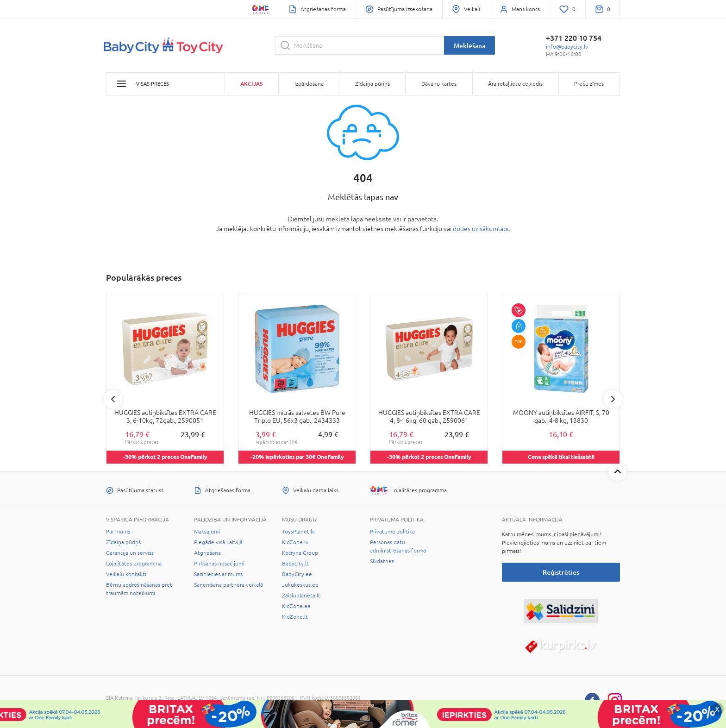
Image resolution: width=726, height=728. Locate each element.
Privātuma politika (392, 532)
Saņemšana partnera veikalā (228, 585)
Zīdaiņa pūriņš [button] (372, 84)
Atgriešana (207, 553)
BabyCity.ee (297, 574)
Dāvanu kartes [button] (439, 84)
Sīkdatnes (382, 561)
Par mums (118, 532)
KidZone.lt (295, 617)
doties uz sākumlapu (482, 229)
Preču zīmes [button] (589, 84)
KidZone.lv (295, 542)
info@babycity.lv (567, 47)
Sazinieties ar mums (218, 574)
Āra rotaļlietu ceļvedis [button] (515, 84)
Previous (113, 399)
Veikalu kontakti (126, 574)
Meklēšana (469, 46)
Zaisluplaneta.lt (301, 596)
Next (613, 399)
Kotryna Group (300, 553)
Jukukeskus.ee (300, 585)
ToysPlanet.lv (298, 532)
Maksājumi (207, 532)
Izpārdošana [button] (309, 84)
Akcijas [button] (251, 84)
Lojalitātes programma (134, 564)
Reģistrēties (561, 572)
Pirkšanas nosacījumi (219, 564)
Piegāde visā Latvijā (218, 542)
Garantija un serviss (130, 553)
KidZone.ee (296, 606)
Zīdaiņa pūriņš (123, 542)
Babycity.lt (295, 564)
